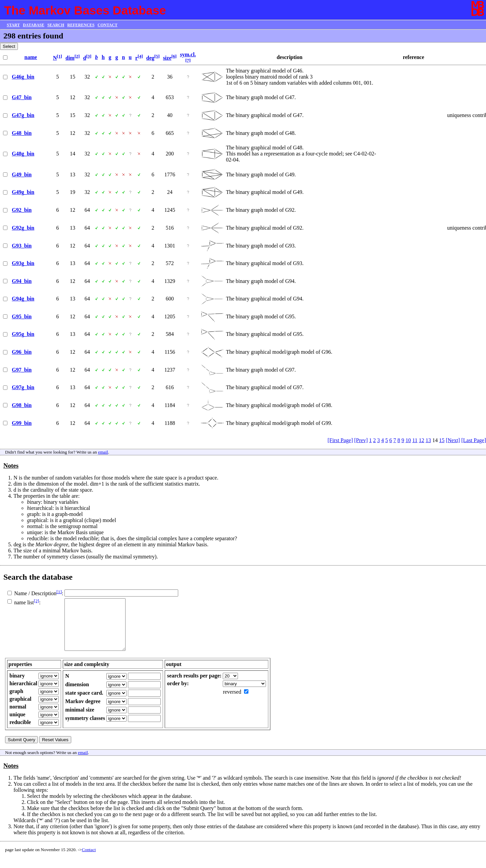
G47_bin (22, 97)
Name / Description (35, 594)
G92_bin (22, 210)
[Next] (453, 440)
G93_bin (22, 246)
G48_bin (22, 133)
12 (422, 440)
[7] (188, 60)
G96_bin (22, 352)
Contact (89, 860)
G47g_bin (23, 115)
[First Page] (340, 440)
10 (408, 440)
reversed (232, 702)
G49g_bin (23, 192)
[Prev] (361, 440)
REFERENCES (81, 25)
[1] (59, 56)
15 (442, 440)
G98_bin (22, 405)
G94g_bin (23, 299)
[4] (140, 56)
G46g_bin (23, 77)
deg (150, 58)
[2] (77, 56)
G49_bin (22, 175)
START (13, 25)
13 (428, 440)
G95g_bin (23, 334)
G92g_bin (23, 228)
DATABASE (34, 25)
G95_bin (22, 316)
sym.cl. (188, 54)
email (103, 452)
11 (415, 440)
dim (70, 58)
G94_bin (22, 281)
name (31, 57)
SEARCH (56, 25)
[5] (157, 56)
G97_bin (22, 370)
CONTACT (107, 25)
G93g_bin (23, 263)
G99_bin (22, 423)
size (167, 58)
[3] (89, 56)
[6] (174, 56)
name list (24, 602)
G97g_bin (23, 387)
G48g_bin (23, 154)
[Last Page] (474, 440)
